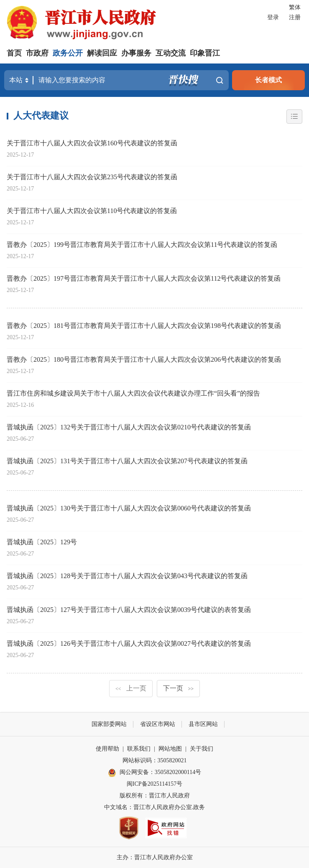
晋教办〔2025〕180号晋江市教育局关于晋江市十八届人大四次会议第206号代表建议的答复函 (144, 359)
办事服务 (136, 53)
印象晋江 (205, 53)
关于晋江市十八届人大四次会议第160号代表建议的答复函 (92, 143)
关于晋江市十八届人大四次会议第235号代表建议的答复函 (92, 177)
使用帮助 (107, 749)
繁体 (295, 7)
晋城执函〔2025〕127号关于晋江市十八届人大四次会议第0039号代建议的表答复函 (129, 610)
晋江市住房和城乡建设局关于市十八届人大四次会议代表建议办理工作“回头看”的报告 (133, 393)
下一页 (179, 688)
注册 (295, 17)
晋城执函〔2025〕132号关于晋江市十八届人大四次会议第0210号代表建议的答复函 (129, 427)
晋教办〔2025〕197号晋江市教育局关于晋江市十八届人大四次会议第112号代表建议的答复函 (144, 278)
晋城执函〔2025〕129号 (42, 542)
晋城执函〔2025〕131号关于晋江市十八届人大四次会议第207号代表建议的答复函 (127, 461)
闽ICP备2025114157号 (154, 784)
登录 (273, 17)
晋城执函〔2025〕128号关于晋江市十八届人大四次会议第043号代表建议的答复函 (127, 576)
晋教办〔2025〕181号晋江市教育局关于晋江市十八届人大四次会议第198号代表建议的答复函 (144, 326)
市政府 (37, 53)
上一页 (131, 688)
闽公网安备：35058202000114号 (154, 773)
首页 (14, 53)
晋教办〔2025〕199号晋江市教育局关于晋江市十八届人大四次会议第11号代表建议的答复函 (142, 245)
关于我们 (202, 749)
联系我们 (139, 749)
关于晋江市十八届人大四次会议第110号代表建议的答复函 (92, 211)
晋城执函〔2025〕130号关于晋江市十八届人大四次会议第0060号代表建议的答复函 (129, 508)
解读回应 (102, 53)
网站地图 (170, 749)
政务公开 (68, 53)
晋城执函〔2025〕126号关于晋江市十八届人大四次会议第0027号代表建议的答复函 (129, 643)
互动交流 (171, 53)
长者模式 (268, 80)
